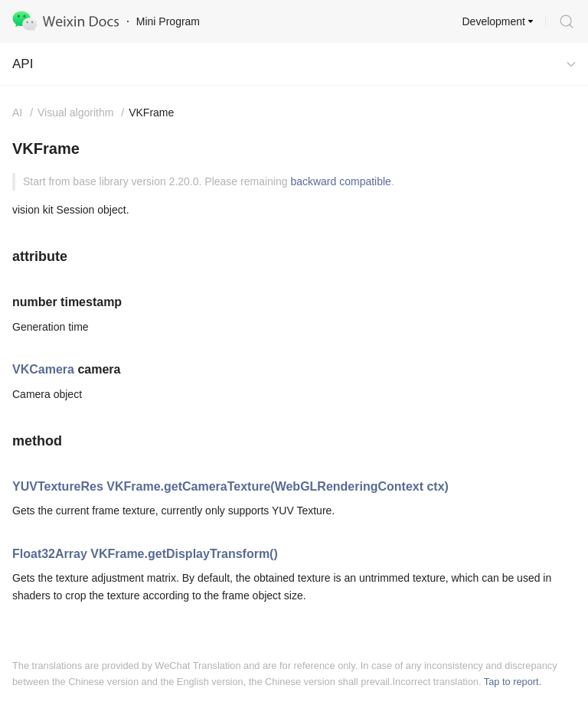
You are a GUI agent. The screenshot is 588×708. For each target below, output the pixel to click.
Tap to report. (513, 682)
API (23, 64)
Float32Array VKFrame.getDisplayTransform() (145, 554)
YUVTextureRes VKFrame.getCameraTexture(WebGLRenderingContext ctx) (230, 486)
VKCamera (43, 369)
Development (494, 21)
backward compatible (341, 181)
